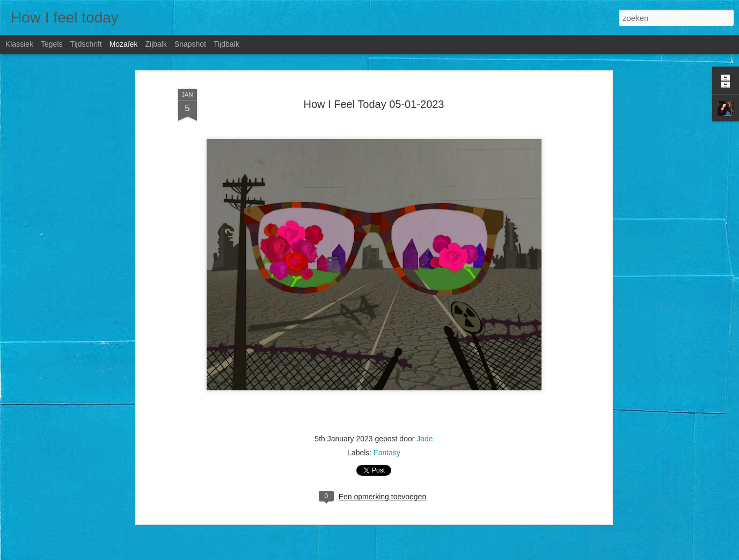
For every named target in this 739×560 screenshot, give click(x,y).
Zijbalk (156, 44)
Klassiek (19, 44)
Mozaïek (124, 44)
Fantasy (387, 453)
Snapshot (190, 44)
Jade (425, 439)
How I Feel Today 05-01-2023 (374, 104)
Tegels (52, 44)
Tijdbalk (226, 44)
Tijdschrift (86, 44)
